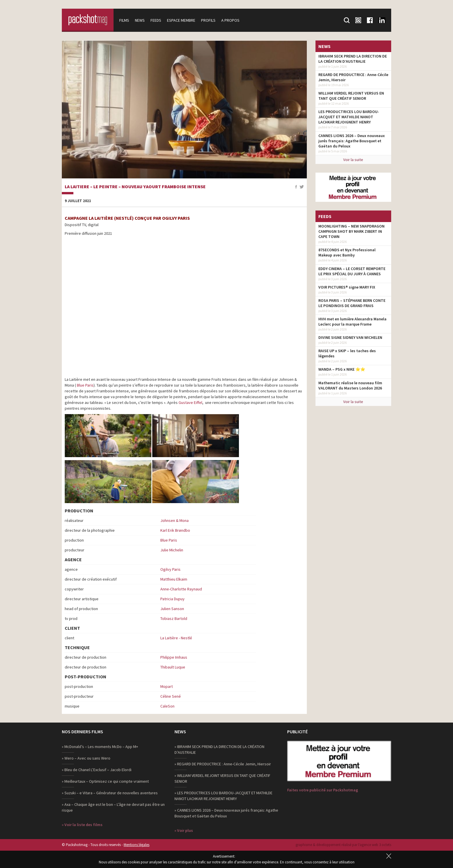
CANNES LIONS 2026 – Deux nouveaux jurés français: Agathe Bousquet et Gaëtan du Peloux (352, 141)
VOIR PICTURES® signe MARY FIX (347, 287)
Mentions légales (137, 845)
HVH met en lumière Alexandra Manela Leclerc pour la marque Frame (352, 322)
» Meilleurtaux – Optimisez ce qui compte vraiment (105, 781)
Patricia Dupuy (172, 599)
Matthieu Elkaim (174, 579)
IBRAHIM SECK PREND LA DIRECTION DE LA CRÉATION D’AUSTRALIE (353, 59)
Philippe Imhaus (174, 657)
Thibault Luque (173, 667)
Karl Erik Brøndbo (175, 530)
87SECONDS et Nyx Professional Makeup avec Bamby (347, 252)
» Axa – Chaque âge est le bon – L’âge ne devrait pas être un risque (113, 807)
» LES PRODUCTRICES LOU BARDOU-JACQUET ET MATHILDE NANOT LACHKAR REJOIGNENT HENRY (223, 796)
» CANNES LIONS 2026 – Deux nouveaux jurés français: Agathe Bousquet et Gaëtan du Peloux (226, 813)
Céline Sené (171, 696)
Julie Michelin (172, 550)
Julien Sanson (172, 609)
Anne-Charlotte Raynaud (181, 589)
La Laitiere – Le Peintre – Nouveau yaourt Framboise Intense (135, 187)
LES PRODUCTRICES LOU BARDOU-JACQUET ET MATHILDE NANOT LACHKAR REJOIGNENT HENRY (349, 117)
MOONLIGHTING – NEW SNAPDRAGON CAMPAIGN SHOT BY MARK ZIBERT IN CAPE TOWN (351, 231)
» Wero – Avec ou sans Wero (86, 758)
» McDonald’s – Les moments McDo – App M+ (100, 747)
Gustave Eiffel (190, 402)
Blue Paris (85, 385)
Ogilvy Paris (170, 569)
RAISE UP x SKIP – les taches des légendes (347, 353)
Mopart (167, 686)
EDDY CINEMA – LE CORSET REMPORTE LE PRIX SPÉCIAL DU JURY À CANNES (352, 271)
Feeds (156, 20)
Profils (209, 20)
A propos (231, 20)
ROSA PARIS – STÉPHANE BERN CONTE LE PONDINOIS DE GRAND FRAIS (352, 303)
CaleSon (167, 706)
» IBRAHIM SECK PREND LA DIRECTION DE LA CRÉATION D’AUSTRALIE (219, 749)
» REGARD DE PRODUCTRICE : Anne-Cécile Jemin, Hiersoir (223, 764)
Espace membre (181, 20)
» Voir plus (184, 830)
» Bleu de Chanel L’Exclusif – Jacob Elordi (97, 770)
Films (125, 20)
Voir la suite (353, 160)
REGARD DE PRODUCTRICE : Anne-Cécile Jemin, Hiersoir (353, 77)
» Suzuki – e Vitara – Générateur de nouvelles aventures (110, 793)
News (140, 20)
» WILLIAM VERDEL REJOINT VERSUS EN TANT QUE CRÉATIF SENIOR (222, 778)
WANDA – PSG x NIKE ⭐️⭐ (342, 369)
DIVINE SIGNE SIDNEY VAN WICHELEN (350, 337)
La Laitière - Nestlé (176, 638)
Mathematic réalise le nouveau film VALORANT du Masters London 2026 (350, 385)
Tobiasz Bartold (174, 618)
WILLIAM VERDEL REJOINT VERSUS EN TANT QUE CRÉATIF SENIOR (351, 96)
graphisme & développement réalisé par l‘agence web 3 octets (343, 845)
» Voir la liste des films (82, 825)
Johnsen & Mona (174, 520)
